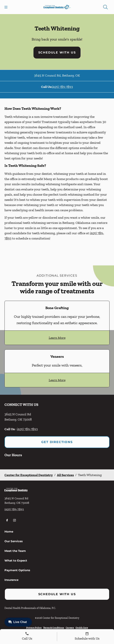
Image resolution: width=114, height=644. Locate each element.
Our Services (14, 541)
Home (9, 532)
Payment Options (17, 570)
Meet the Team (15, 551)
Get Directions (57, 442)
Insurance (11, 580)
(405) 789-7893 (62, 87)
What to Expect (16, 561)
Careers (70, 628)
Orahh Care (82, 628)
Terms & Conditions (54, 628)
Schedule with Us (57, 52)
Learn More (57, 338)
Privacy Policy (34, 628)
